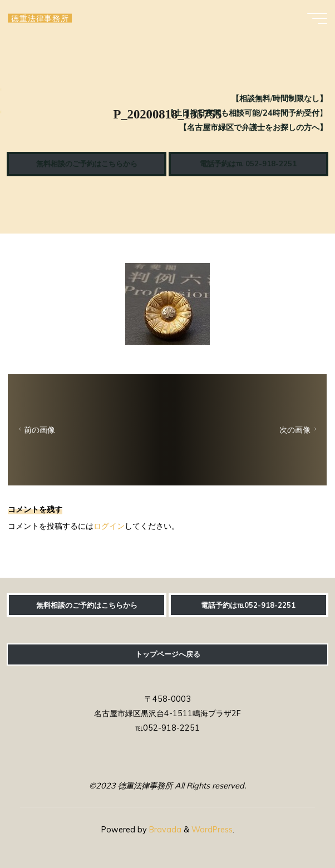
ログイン (109, 525)
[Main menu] (317, 18)
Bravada (164, 830)
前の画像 (36, 430)
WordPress (212, 830)
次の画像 (299, 430)
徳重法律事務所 (40, 18)
